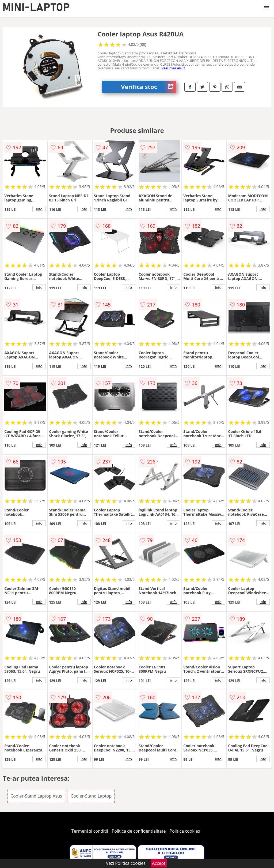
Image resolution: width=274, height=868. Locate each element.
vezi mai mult (173, 68)
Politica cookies (185, 831)
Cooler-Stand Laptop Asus (36, 796)
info (39, 209)
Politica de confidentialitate (139, 831)
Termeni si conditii (90, 831)
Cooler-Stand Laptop (91, 796)
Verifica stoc (149, 87)
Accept (159, 863)
